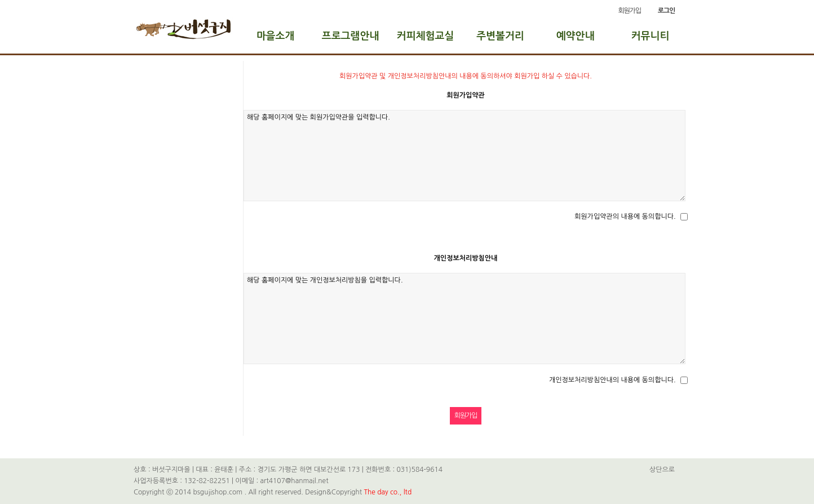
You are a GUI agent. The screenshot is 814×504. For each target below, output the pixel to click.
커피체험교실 (426, 36)
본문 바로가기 (0, 0)
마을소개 (276, 36)
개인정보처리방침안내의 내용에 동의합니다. (612, 380)
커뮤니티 (651, 36)
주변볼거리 (500, 36)
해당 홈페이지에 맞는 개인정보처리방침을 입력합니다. (464, 319)
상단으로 (662, 470)
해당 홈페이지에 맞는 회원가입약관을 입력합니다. (464, 156)
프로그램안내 (351, 36)
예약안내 (576, 36)
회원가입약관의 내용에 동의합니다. (625, 216)
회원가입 (629, 11)
